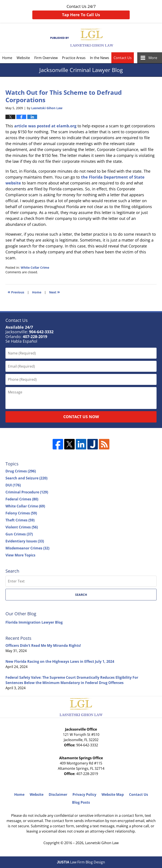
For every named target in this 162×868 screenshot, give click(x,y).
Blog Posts (81, 802)
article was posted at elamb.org (45, 126)
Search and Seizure (26, 478)
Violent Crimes (22, 527)
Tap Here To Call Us (81, 15)
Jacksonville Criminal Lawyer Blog (81, 38)
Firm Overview (46, 58)
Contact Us (123, 58)
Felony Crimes (21, 513)
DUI (13, 485)
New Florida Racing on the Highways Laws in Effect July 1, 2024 (60, 661)
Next (54, 292)
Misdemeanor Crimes (27, 548)
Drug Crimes (21, 471)
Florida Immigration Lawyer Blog (34, 622)
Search (81, 595)
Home (7, 58)
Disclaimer (58, 794)
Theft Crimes (20, 520)
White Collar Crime (35, 267)
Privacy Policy (84, 794)
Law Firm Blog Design (81, 862)
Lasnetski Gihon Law (102, 843)
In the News (100, 58)
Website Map (113, 794)
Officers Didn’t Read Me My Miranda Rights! (43, 645)
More (153, 58)
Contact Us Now (81, 417)
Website (23, 58)
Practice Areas (74, 58)
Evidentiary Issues (25, 541)
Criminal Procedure (27, 492)
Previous (16, 292)
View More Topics (20, 555)
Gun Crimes (19, 534)
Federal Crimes (22, 499)
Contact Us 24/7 (81, 11)
